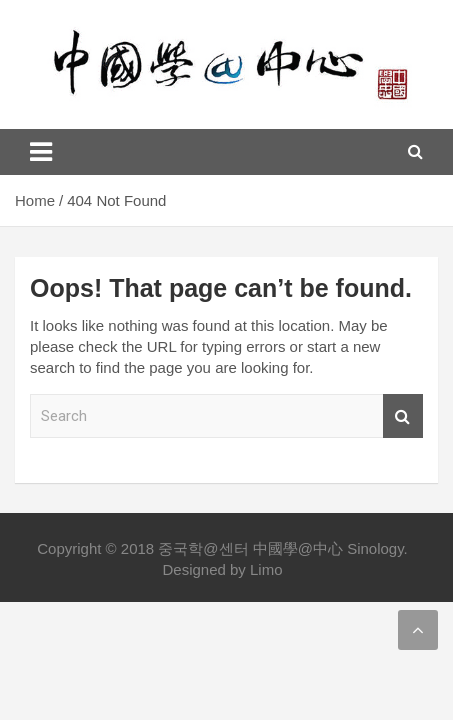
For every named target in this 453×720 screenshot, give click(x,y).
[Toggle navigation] (41, 152)
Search (403, 416)
